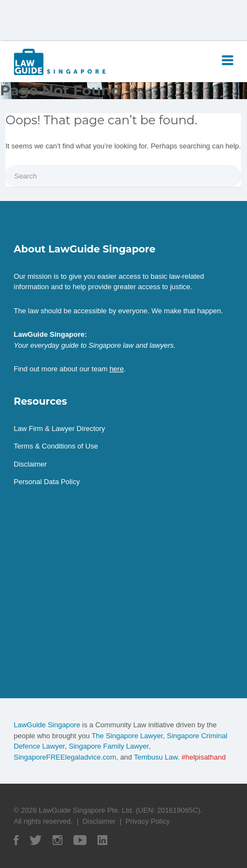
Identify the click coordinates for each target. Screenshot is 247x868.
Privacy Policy (148, 821)
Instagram (58, 840)
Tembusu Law (156, 757)
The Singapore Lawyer (127, 736)
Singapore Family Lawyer (108, 746)
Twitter (36, 840)
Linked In (102, 840)
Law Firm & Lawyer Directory (59, 429)
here (117, 369)
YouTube (80, 840)
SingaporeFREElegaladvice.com (65, 757)
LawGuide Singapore (47, 725)
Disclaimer (30, 464)
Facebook (16, 840)
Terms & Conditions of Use (56, 446)
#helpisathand (203, 757)
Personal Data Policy (47, 482)
